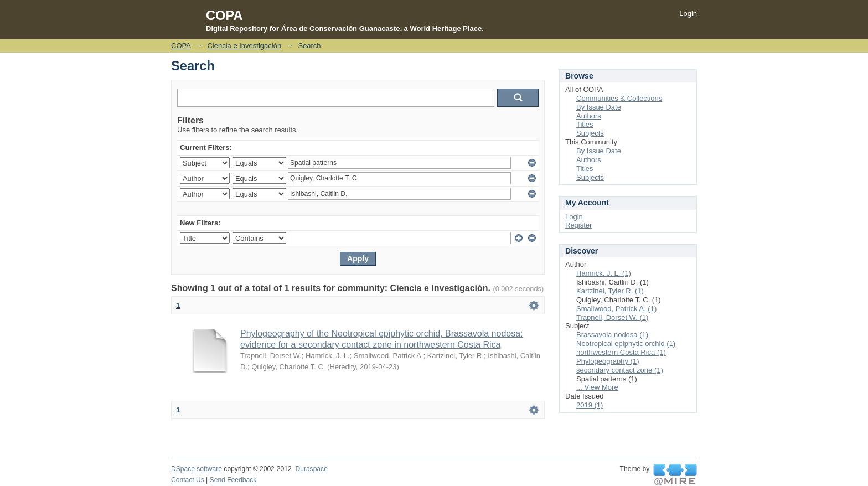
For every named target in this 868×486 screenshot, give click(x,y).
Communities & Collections (619, 98)
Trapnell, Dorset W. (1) (612, 317)
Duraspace (311, 469)
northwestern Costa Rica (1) (621, 352)
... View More (597, 387)
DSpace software (197, 469)
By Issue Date (599, 107)
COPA (181, 46)
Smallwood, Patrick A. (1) (616, 309)
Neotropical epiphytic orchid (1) (626, 343)
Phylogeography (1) (608, 361)
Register (578, 225)
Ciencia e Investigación (244, 46)
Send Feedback (233, 480)
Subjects (590, 133)
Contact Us (188, 480)
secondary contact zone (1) (620, 370)
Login (688, 14)
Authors (589, 116)
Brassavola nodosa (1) (612, 335)
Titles (585, 124)
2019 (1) (590, 405)
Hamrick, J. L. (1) (604, 273)
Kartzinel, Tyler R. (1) (610, 291)
